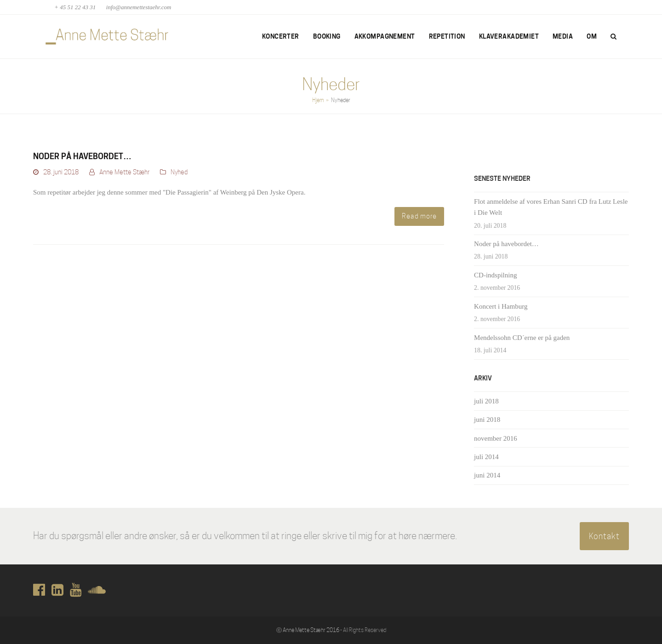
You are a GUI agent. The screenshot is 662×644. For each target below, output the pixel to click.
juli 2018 (486, 401)
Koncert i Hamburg (501, 306)
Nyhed (179, 172)
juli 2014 (486, 457)
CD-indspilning (495, 275)
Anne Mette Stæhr (124, 172)
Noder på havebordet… (82, 156)
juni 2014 (487, 475)
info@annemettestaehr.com (139, 7)
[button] (613, 37)
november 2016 (496, 438)
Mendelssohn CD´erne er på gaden (522, 338)
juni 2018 (487, 420)
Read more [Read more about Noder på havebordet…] (419, 216)
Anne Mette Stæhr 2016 (311, 630)
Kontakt (604, 536)
